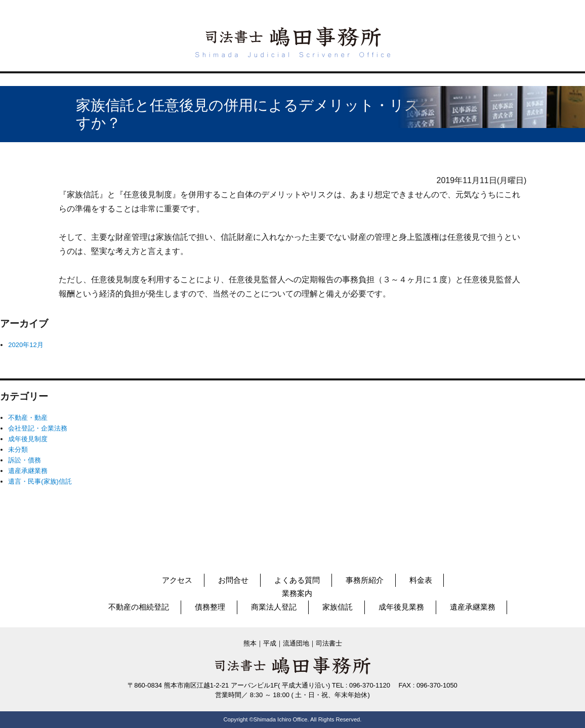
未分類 (18, 449)
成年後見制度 (28, 439)
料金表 (421, 580)
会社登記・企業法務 (38, 428)
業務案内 (297, 593)
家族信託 (338, 607)
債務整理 (210, 607)
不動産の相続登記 (139, 607)
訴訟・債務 (25, 460)
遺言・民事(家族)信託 (40, 481)
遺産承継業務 (28, 471)
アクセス (177, 580)
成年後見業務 (401, 607)
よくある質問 (297, 580)
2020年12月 (26, 345)
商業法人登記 (274, 607)
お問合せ (233, 580)
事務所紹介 (365, 580)
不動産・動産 (28, 418)
